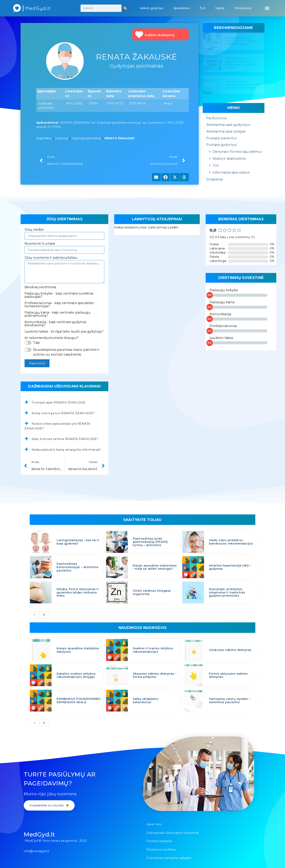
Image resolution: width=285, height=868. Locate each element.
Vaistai (220, 8)
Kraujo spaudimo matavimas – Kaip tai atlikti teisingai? (242, 42)
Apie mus (154, 824)
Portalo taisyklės (159, 841)
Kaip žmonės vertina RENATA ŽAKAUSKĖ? (65, 439)
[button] (267, 8)
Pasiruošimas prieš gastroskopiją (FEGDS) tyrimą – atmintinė (150, 542)
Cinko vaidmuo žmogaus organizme (152, 592)
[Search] (125, 8)
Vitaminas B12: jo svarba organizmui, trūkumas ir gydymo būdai (241, 63)
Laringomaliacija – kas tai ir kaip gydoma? (78, 542)
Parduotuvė (243, 8)
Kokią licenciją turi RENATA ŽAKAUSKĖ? (63, 413)
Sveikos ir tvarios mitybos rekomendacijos (153, 650)
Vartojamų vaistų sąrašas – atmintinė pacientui (230, 701)
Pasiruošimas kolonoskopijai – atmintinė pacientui (77, 567)
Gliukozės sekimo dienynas (230, 650)
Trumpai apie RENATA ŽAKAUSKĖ (59, 402)
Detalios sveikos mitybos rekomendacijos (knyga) (76, 675)
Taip (37, 343)
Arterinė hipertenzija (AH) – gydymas (230, 567)
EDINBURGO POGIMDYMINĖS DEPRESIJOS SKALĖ (78, 701)
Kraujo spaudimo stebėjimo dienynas (78, 650)
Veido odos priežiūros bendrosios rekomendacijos (231, 542)
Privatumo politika (161, 849)
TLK (202, 8)
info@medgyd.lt (36, 851)
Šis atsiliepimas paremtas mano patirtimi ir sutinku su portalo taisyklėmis (66, 352)
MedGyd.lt (39, 834)
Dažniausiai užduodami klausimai (173, 833)
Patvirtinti (37, 363)
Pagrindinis (44, 138)
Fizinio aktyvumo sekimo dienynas (228, 675)
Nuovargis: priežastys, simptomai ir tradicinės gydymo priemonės (227, 592)
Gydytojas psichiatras (86, 138)
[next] (44, 615)
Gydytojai (62, 138)
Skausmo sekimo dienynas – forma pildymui (155, 675)
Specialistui (181, 8)
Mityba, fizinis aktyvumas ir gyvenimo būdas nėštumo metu (244, 85)
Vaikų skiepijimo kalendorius (146, 701)
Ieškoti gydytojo (152, 8)
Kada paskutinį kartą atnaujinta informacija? (66, 450)
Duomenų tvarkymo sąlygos (169, 858)
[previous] (34, 615)
